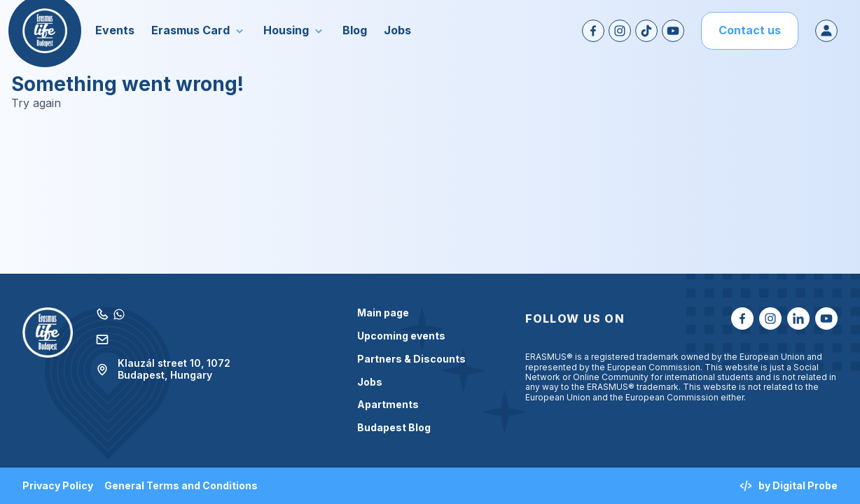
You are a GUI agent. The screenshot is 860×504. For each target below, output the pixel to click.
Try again (36, 103)
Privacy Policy (58, 486)
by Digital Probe (788, 486)
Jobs (370, 382)
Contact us (750, 30)
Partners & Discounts (411, 359)
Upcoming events (401, 336)
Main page (383, 313)
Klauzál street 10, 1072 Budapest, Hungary (163, 369)
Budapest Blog (394, 428)
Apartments (388, 405)
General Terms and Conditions (181, 486)
